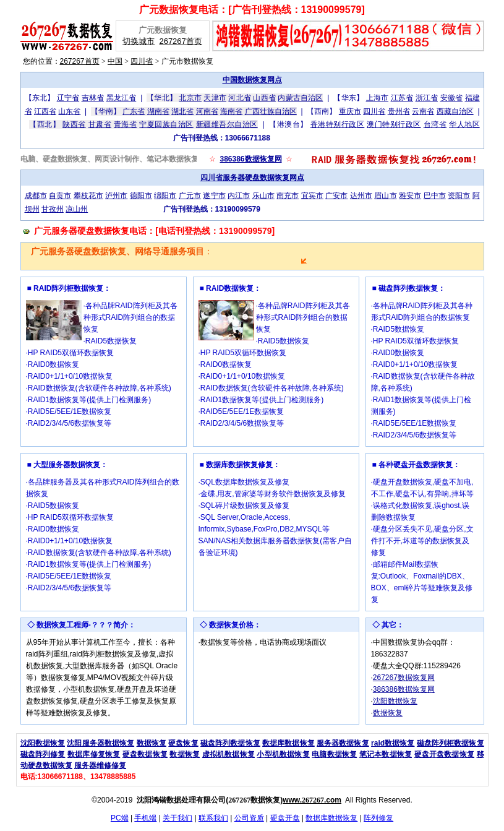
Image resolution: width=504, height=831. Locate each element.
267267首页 (180, 41)
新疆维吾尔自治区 (227, 124)
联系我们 (213, 818)
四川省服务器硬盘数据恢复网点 (252, 178)
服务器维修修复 (100, 765)
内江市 (239, 196)
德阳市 (141, 196)
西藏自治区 (455, 111)
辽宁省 (68, 98)
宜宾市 (312, 196)
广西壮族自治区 (271, 111)
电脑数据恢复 (334, 754)
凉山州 (77, 209)
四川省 (142, 61)
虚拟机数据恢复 (229, 754)
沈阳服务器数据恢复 (100, 743)
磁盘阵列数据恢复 (230, 743)
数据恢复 (388, 713)
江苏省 (402, 98)
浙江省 (427, 98)
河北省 (239, 98)
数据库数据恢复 (288, 743)
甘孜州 (53, 209)
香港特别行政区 (338, 124)
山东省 (69, 111)
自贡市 (60, 196)
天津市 (215, 98)
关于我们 (177, 818)
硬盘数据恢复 (145, 754)
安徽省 (451, 98)
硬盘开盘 (285, 818)
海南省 (231, 111)
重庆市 (350, 111)
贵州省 (399, 111)
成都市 (36, 196)
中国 (115, 61)
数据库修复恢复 (94, 754)
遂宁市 (214, 196)
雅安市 (410, 196)
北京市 (190, 98)
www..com (312, 800)
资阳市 (459, 196)
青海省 (126, 124)
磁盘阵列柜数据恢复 (451, 743)
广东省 (134, 111)
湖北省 (182, 111)
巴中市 (435, 196)
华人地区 (464, 124)
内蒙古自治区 (300, 98)
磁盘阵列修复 (43, 754)
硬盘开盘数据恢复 (444, 754)
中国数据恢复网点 (252, 80)
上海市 (377, 98)
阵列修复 (378, 818)
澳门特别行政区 (394, 124)
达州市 (361, 196)
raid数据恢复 (393, 743)
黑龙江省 (122, 98)
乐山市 (263, 196)
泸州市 (116, 196)
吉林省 (93, 98)
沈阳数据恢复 (395, 701)
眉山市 (385, 196)
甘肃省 (100, 124)
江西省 (45, 111)
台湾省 (435, 124)
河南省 (207, 111)
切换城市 (139, 41)
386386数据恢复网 (250, 159)
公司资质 (249, 818)
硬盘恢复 (183, 743)
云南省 (423, 111)
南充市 (288, 196)
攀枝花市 (88, 196)
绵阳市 (165, 196)
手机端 (145, 818)
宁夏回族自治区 (166, 124)
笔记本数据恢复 (386, 754)
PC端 (120, 818)
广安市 (336, 196)
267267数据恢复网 (404, 678)
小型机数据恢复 (283, 754)
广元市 (190, 196)
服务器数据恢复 (343, 743)
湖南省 (158, 111)
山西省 (264, 98)
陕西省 (74, 124)
